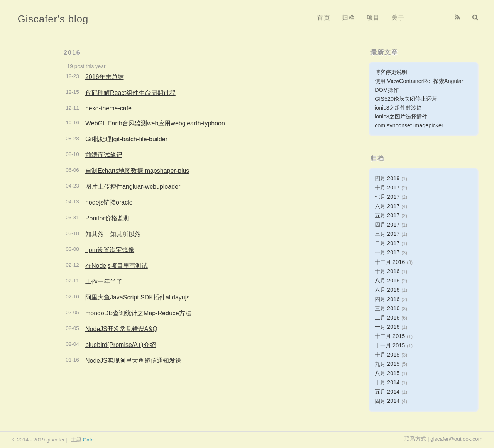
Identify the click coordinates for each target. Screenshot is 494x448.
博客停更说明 (391, 72)
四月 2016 (387, 299)
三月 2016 (387, 308)
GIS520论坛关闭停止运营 (406, 99)
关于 (398, 18)
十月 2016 (387, 271)
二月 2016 (387, 318)
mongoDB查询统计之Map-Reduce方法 (138, 313)
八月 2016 (387, 281)
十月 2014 (387, 382)
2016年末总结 (105, 77)
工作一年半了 (104, 281)
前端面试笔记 (104, 155)
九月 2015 (387, 364)
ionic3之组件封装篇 (398, 108)
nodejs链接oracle (109, 202)
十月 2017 (387, 188)
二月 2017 (387, 243)
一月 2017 (387, 252)
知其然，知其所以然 (113, 234)
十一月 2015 (390, 345)
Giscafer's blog (53, 19)
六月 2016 (387, 290)
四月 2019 (387, 178)
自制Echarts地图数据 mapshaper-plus (137, 171)
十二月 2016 (390, 262)
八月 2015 (387, 373)
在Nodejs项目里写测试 (117, 266)
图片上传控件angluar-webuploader (133, 187)
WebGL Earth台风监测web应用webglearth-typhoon (155, 123)
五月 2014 (387, 392)
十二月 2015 (390, 336)
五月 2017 (387, 215)
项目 (373, 18)
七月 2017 (387, 197)
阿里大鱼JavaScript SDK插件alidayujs (137, 297)
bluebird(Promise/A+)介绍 (121, 345)
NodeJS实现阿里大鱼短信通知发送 (133, 361)
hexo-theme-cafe (108, 108)
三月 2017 (387, 234)
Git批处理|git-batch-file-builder (126, 139)
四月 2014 (387, 401)
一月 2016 (387, 327)
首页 (324, 18)
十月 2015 (387, 355)
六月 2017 (387, 206)
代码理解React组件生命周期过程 (130, 93)
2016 (72, 53)
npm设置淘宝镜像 (110, 250)
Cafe (88, 440)
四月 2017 (387, 225)
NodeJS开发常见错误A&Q (121, 329)
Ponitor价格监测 (107, 218)
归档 (349, 18)
